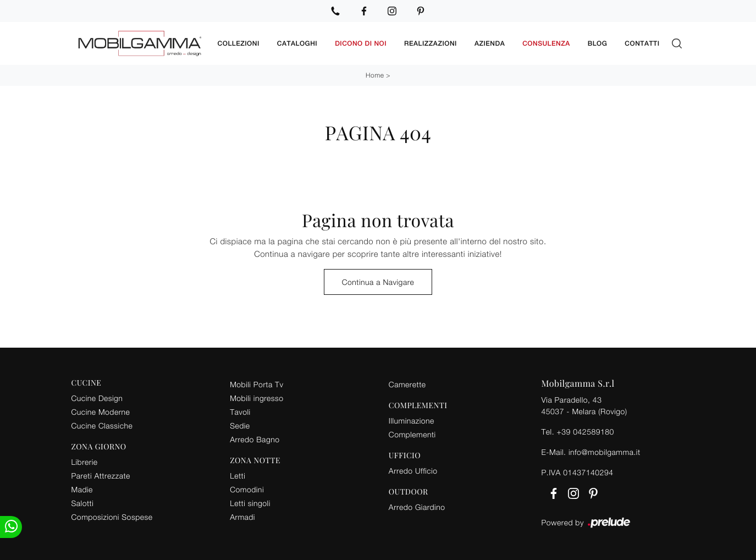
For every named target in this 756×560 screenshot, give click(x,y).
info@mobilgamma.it (605, 452)
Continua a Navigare (378, 282)
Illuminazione (412, 421)
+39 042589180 (585, 432)
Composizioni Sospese (112, 517)
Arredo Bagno (255, 439)
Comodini (247, 489)
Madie (82, 489)
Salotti (83, 503)
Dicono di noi (361, 43)
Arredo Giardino (417, 507)
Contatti (642, 43)
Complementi (412, 434)
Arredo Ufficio (413, 471)
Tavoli (240, 412)
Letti (238, 476)
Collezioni (239, 43)
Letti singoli (250, 503)
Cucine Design (97, 398)
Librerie (85, 462)
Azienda (490, 43)
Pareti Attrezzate (101, 476)
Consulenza (546, 43)
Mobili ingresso (256, 398)
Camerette (407, 384)
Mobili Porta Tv (256, 384)
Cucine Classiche (102, 426)
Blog (598, 43)
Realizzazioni (431, 43)
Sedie (240, 426)
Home (375, 75)
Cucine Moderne (101, 412)
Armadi (242, 517)
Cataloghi (297, 43)
